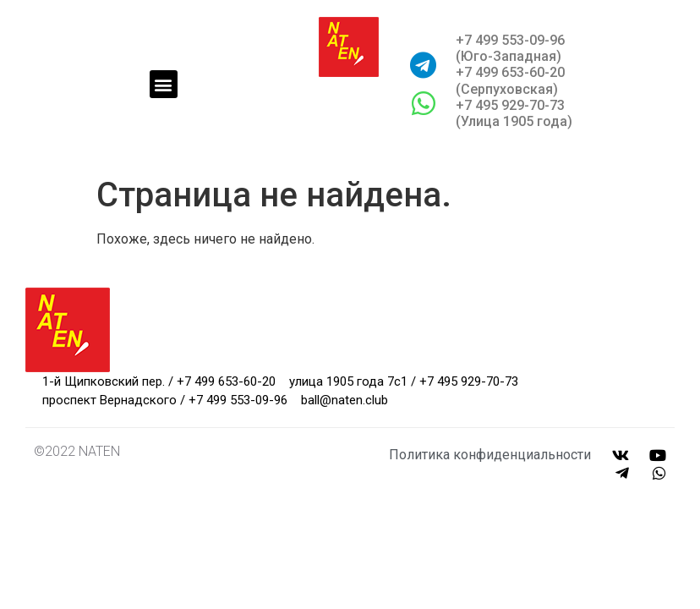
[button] (164, 84)
